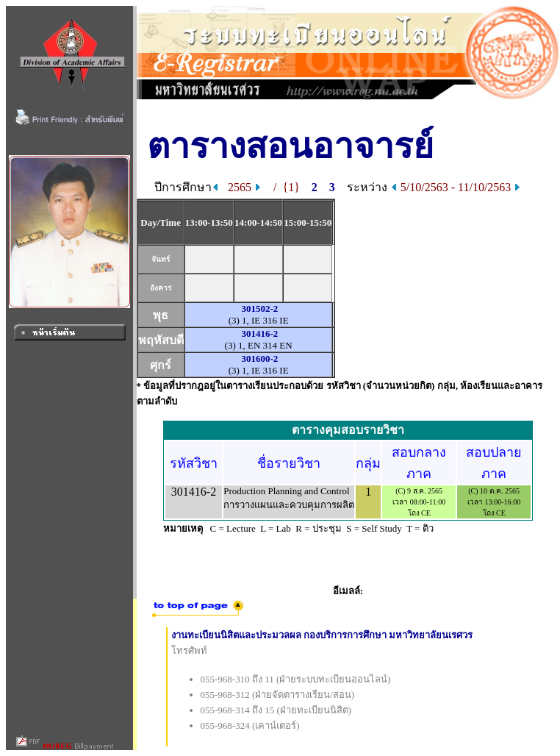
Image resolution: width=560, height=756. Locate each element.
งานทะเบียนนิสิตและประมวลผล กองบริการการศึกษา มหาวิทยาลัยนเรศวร (322, 635)
